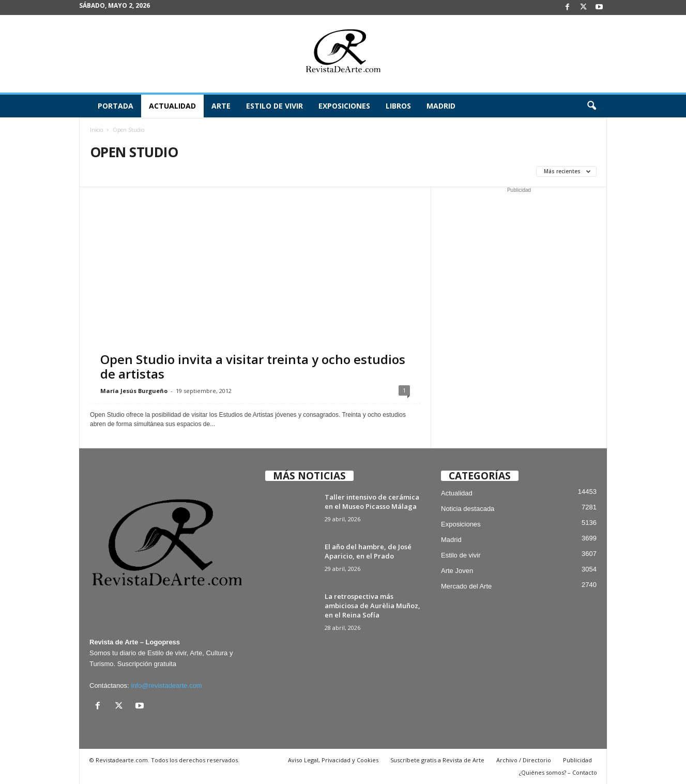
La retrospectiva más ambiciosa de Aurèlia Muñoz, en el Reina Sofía (372, 606)
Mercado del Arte (466, 586)
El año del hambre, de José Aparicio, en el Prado (368, 551)
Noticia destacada (468, 509)
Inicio (96, 130)
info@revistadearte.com (166, 685)
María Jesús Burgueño (134, 391)
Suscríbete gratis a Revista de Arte (437, 760)
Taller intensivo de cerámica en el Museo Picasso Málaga (372, 502)
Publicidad (577, 760)
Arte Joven (457, 571)
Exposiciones (344, 106)
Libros (398, 106)
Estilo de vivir (275, 106)
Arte (221, 106)
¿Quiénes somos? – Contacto (558, 772)
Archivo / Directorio (524, 760)
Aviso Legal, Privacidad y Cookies (333, 760)
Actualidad (172, 106)
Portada (116, 106)
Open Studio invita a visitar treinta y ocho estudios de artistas (253, 366)
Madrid (441, 106)
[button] (591, 106)
